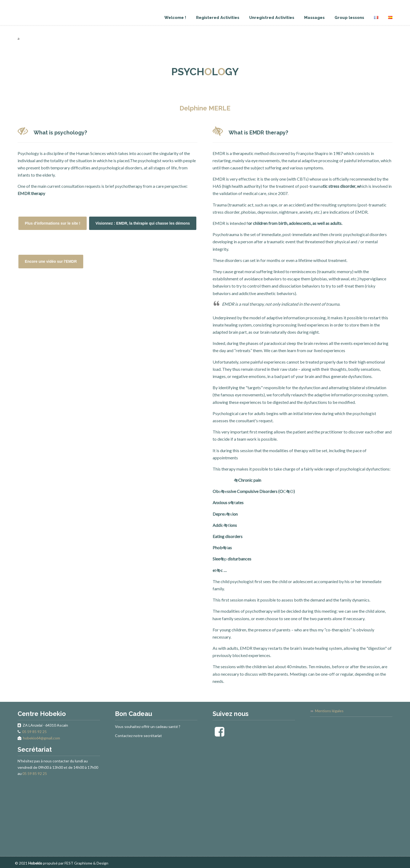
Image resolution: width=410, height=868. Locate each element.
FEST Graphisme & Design (86, 863)
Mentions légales (329, 711)
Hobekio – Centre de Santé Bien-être (20, 3)
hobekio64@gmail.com (41, 738)
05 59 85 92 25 (34, 732)
